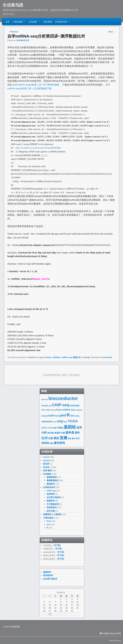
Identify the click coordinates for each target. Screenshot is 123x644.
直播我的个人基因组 (52, 514)
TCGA (73, 421)
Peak (57, 416)
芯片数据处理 (53, 504)
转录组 (45, 443)
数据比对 (77, 357)
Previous (13, 32)
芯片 (78, 438)
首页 (8, 22)
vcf (49, 428)
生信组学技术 (62, 22)
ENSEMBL (75, 406)
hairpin (48, 357)
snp (60, 421)
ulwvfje (87, 357)
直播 (63, 438)
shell (55, 422)
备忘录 (46, 464)
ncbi (51, 416)
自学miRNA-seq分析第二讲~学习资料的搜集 (36, 85)
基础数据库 (52, 477)
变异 (55, 428)
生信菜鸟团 (13, 5)
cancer (46, 457)
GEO (43, 410)
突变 (69, 439)
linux (59, 410)
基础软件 (51, 484)
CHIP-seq (61, 405)
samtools (47, 421)
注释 (51, 438)
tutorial (31, 357)
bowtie (45, 406)
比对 (45, 438)
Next (112, 32)
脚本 (74, 439)
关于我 (57, 545)
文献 (63, 433)
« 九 (50, 614)
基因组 (70, 427)
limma (53, 410)
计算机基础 (18, 22)
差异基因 (51, 433)
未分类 (46, 467)
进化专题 (51, 511)
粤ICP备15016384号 (110, 633)
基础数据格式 (53, 480)
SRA (66, 422)
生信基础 (34, 22)
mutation (79, 410)
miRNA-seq (67, 357)
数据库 (58, 433)
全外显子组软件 (54, 497)
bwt (50, 406)
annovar (45, 399)
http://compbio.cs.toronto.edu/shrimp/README (38, 148)
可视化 (60, 428)
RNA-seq (75, 416)
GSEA (48, 410)
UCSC (44, 428)
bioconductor (63, 398)
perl (63, 415)
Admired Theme (115, 641)
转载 (51, 443)
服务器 (70, 432)
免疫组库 (51, 494)
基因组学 (51, 501)
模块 (77, 433)
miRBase (56, 357)
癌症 (56, 438)
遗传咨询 (59, 443)
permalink (108, 357)
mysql (44, 416)
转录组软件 (52, 507)
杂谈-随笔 (48, 22)
